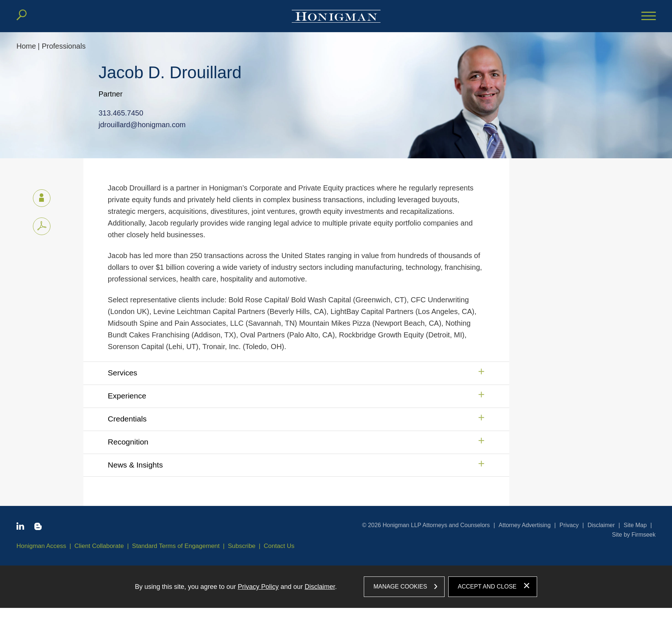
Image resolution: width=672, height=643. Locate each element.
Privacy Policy (258, 587)
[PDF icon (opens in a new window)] (42, 226)
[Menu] (649, 16)
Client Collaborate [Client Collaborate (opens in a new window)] (99, 546)
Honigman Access (41, 546)
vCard (38, 197)
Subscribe (242, 546)
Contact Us (279, 546)
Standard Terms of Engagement (176, 546)
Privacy (569, 525)
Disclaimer (601, 525)
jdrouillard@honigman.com (139, 125)
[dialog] (336, 587)
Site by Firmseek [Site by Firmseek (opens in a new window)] (634, 535)
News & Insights (135, 465)
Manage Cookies (400, 587)
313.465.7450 (117, 113)
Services (123, 373)
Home (26, 46)
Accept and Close (487, 587)
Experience (127, 396)
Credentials (127, 419)
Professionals (64, 46)
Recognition (128, 442)
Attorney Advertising (525, 525)
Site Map (635, 525)
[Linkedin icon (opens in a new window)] (20, 527)
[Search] (22, 15)
